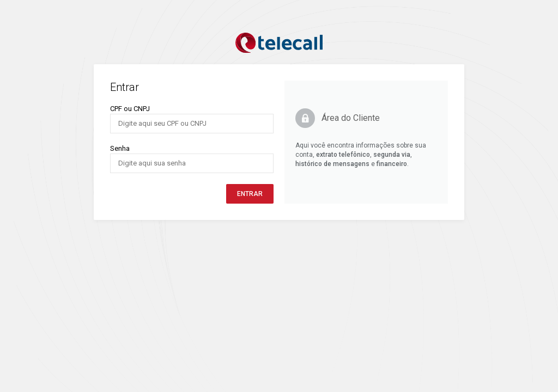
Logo (279, 43)
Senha (120, 148)
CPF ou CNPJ (130, 109)
